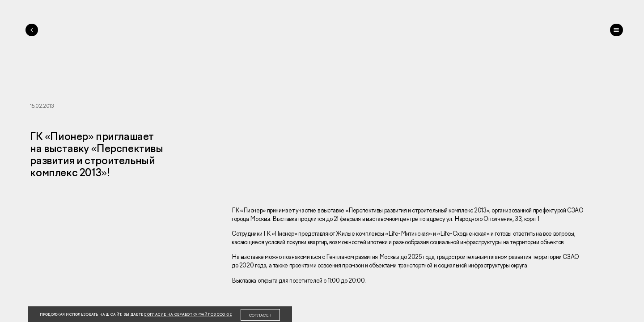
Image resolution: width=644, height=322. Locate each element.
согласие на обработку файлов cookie (188, 314)
